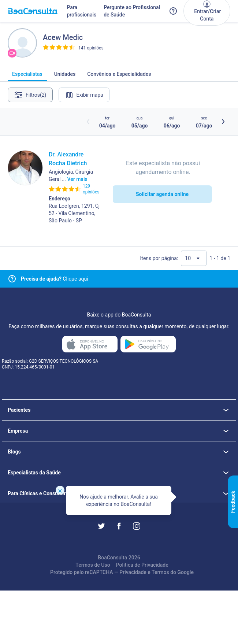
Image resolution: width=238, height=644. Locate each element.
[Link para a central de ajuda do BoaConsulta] (173, 11)
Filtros (30, 95)
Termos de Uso (93, 565)
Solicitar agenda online (162, 194)
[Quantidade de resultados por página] (194, 258)
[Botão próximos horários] (223, 122)
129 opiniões (91, 189)
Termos (160, 572)
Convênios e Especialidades (119, 76)
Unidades (65, 76)
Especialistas (27, 76)
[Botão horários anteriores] (88, 122)
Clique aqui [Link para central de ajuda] (55, 279)
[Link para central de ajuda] (12, 279)
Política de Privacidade (142, 565)
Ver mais (77, 179)
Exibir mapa (84, 95)
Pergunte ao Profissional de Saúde (132, 11)
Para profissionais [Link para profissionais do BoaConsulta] (81, 11)
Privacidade (133, 572)
